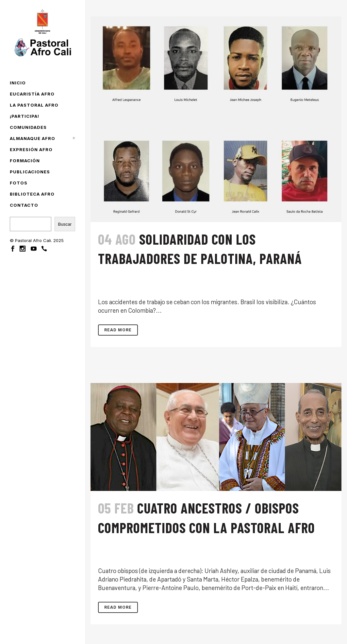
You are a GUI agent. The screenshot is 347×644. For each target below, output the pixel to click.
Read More (118, 330)
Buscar (65, 224)
